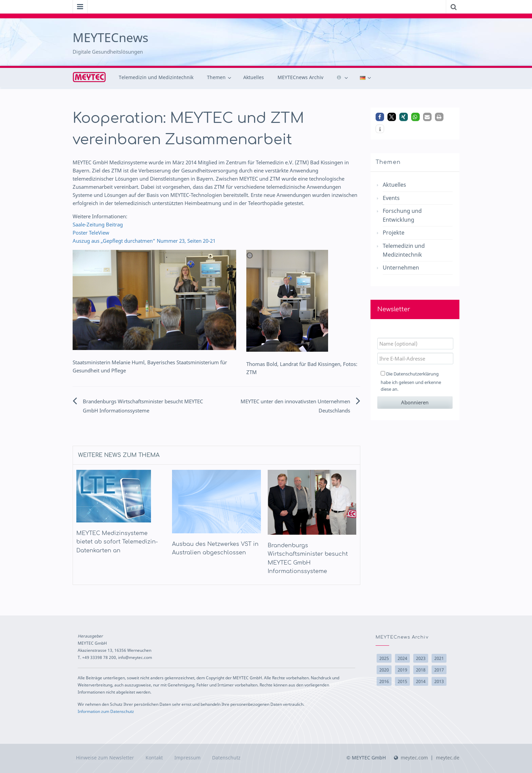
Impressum (187, 758)
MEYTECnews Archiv (300, 77)
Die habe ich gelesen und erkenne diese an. (411, 381)
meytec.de (448, 758)
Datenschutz (226, 758)
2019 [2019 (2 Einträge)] (402, 670)
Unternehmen (401, 268)
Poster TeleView (91, 233)
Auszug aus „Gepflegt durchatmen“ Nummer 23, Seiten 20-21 (144, 241)
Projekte (394, 233)
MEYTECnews (110, 38)
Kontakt (154, 758)
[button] (380, 117)
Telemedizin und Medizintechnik (156, 77)
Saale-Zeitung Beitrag (98, 224)
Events (391, 198)
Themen (216, 77)
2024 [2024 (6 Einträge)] (402, 658)
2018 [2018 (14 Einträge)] (421, 670)
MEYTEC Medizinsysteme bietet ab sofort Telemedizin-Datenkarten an (117, 542)
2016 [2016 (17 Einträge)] (384, 681)
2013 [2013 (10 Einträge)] (439, 681)
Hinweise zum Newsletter (105, 758)
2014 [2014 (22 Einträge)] (421, 681)
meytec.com (414, 758)
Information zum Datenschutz (106, 711)
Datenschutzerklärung (416, 374)
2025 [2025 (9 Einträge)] (384, 658)
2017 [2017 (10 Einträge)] (439, 670)
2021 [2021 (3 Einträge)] (439, 658)
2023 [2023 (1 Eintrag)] (421, 658)
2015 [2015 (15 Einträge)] (402, 681)
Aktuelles (254, 77)
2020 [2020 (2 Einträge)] (384, 670)
